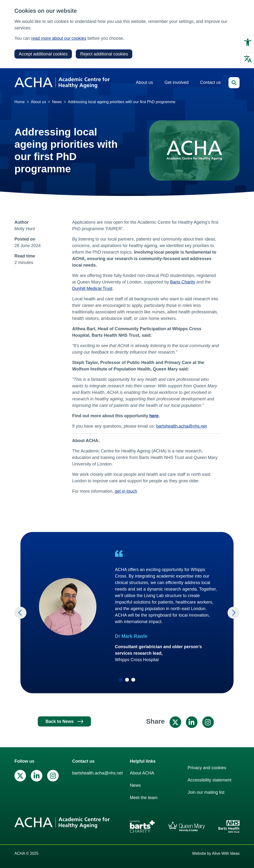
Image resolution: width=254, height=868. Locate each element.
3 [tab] (133, 680)
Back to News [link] (60, 721)
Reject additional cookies (104, 54)
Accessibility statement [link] (210, 780)
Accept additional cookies (43, 54)
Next (234, 613)
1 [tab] (121, 680)
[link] (248, 42)
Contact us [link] (210, 82)
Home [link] (20, 102)
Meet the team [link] (144, 798)
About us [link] (144, 82)
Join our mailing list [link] (206, 792)
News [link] (57, 102)
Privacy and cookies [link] (207, 768)
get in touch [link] (126, 491)
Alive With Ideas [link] (226, 853)
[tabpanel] (127, 607)
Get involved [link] (177, 82)
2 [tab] (127, 680)
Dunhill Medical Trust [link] (92, 289)
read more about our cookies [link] (59, 38)
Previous (20, 613)
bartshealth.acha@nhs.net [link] (181, 426)
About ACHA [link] (142, 773)
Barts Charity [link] (183, 282)
